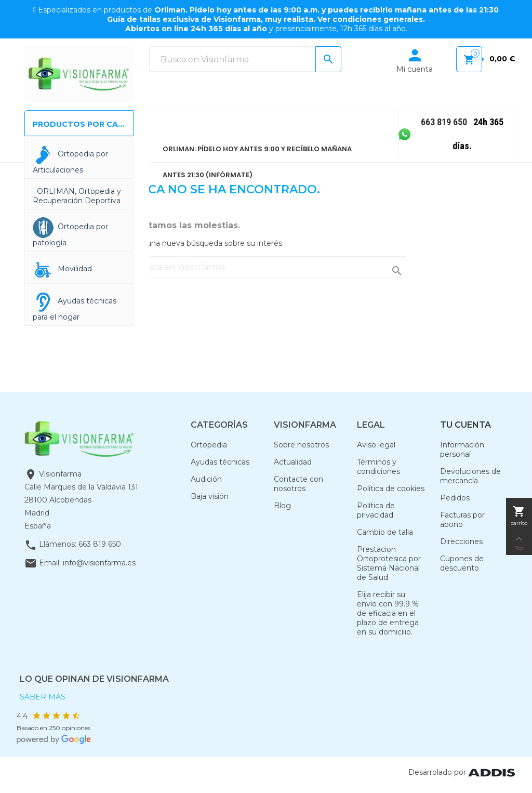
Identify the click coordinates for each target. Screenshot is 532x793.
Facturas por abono (462, 520)
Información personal (462, 450)
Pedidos (455, 498)
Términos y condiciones (378, 467)
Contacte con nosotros (298, 484)
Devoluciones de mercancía (470, 476)
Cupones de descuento (462, 563)
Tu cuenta (465, 425)
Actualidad (293, 462)
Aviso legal (376, 445)
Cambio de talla (385, 532)
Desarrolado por (462, 772)
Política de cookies (391, 488)
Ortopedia (209, 445)
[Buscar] (245, 59)
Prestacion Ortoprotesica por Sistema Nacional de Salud (389, 563)
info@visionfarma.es (99, 563)
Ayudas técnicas (220, 462)
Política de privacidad (376, 510)
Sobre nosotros (301, 445)
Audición (206, 479)
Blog (282, 506)
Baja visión (210, 496)
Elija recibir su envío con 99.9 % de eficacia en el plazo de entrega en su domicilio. (388, 613)
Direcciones (461, 541)
